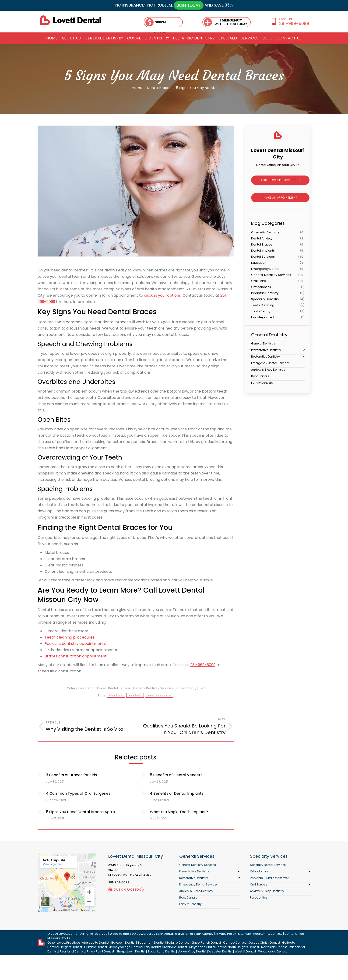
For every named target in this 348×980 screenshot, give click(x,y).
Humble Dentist (96, 947)
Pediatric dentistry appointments (75, 644)
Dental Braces (96, 688)
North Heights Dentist (243, 947)
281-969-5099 (294, 23)
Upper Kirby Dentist (192, 951)
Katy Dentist (153, 947)
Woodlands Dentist (272, 951)
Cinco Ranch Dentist (206, 943)
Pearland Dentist (72, 951)
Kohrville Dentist (175, 947)
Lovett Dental (69, 934)
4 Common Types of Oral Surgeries (78, 793)
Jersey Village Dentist (125, 947)
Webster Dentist (220, 951)
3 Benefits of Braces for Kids (71, 775)
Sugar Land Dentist (162, 951)
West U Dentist (245, 951)
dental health (135, 695)
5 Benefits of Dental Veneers (176, 775)
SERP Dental (165, 934)
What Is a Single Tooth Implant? (179, 812)
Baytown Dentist (123, 943)
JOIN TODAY (189, 5)
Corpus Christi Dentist (264, 943)
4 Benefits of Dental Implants (177, 793)
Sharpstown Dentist (131, 951)
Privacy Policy (226, 934)
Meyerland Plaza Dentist (207, 947)
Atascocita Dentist (96, 943)
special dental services (159, 695)
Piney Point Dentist (100, 951)
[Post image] (39, 775)
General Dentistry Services (153, 688)
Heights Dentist (71, 947)
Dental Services (120, 688)
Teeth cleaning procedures (70, 637)
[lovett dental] (71, 20)
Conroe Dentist (234, 943)
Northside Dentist (274, 947)
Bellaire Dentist (178, 943)
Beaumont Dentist (151, 943)
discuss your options (162, 295)
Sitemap (244, 934)
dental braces (116, 695)
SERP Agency (204, 934)
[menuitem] (52, 38)
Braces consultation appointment (76, 656)
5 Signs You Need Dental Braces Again (80, 812)
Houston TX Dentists (268, 934)
